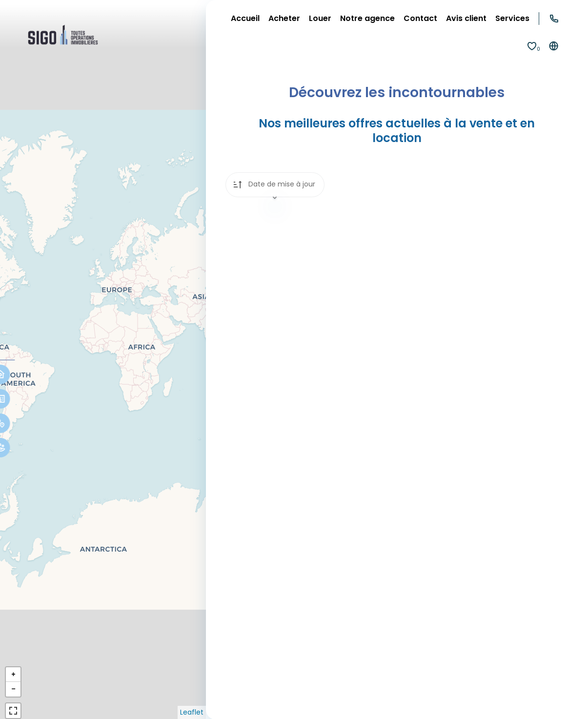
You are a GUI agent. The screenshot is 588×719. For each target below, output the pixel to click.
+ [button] (13, 674)
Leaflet (192, 712)
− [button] (13, 689)
